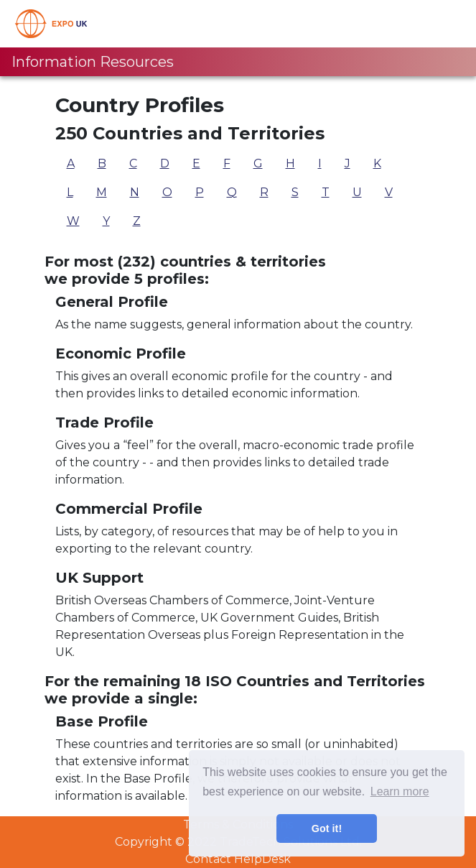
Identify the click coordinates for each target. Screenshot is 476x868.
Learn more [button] (400, 791)
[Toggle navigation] (445, 24)
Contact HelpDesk (238, 859)
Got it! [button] (327, 828)
